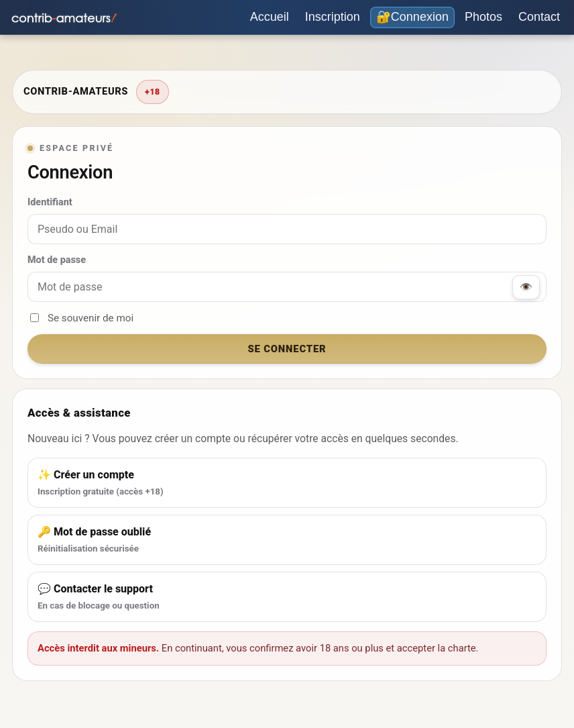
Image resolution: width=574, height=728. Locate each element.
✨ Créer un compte (287, 484)
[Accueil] (270, 17)
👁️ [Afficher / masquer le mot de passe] (526, 287)
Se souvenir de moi (82, 318)
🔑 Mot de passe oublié (287, 541)
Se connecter (287, 349)
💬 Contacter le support (287, 598)
